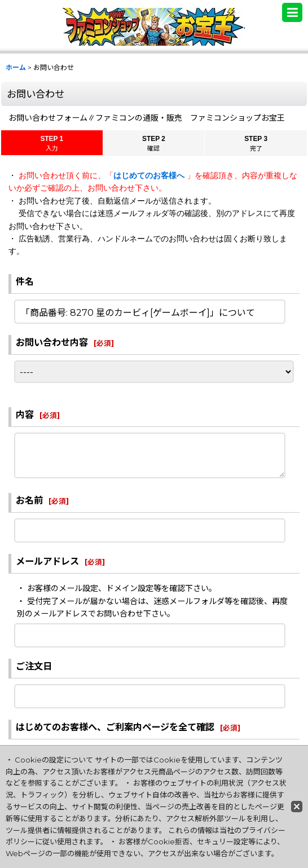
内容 (25, 415)
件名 (25, 281)
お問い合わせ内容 (52, 342)
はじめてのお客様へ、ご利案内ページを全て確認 (115, 727)
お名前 (29, 500)
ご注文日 (34, 666)
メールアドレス (47, 561)
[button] (292, 12)
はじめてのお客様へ (150, 175)
